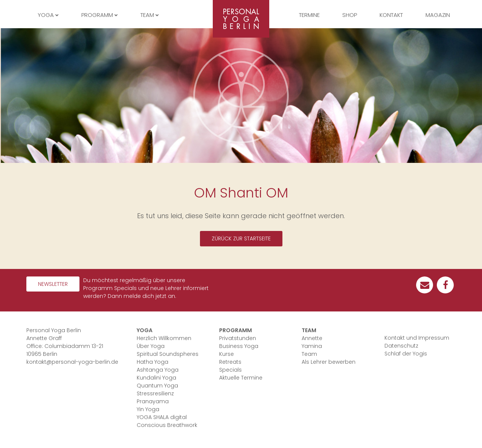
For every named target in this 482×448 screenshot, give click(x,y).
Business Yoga (239, 346)
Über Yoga (151, 346)
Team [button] (150, 15)
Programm (236, 330)
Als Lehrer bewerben (329, 362)
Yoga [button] (48, 15)
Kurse (227, 354)
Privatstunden (238, 338)
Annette (312, 338)
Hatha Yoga (153, 362)
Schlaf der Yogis (406, 354)
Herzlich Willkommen (164, 338)
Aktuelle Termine (241, 378)
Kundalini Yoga (156, 378)
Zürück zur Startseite (241, 238)
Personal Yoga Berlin (241, 19)
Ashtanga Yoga (158, 370)
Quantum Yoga (157, 386)
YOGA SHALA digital (162, 417)
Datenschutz (401, 346)
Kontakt (391, 15)
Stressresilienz (155, 393)
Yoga (145, 330)
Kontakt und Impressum (417, 338)
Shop (350, 15)
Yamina (312, 346)
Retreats (230, 362)
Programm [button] (100, 15)
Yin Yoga (148, 409)
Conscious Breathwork (167, 425)
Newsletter (53, 284)
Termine (309, 15)
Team (309, 330)
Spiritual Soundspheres (168, 354)
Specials (230, 370)
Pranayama (153, 401)
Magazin (438, 15)
